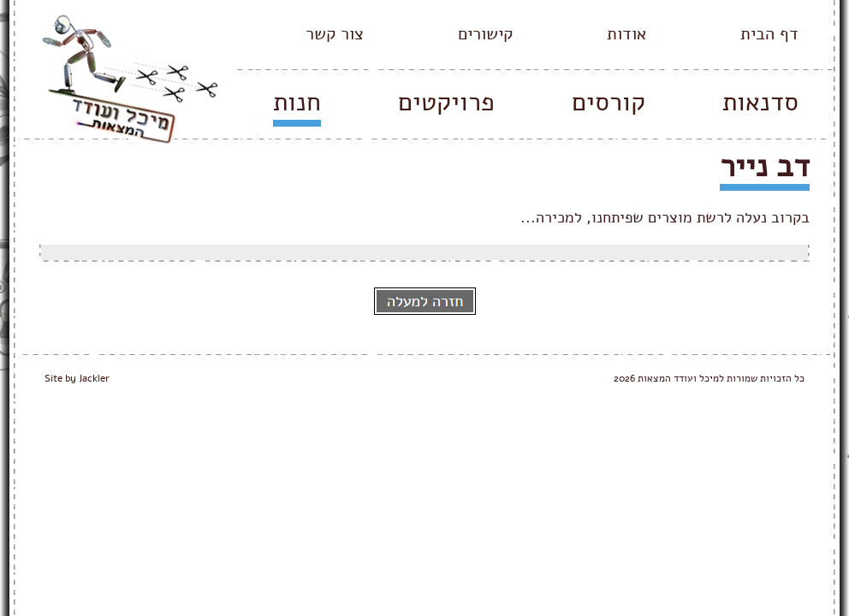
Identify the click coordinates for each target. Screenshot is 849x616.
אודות (626, 34)
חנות (297, 102)
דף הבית (769, 34)
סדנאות (760, 102)
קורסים (609, 102)
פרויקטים (446, 102)
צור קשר (335, 34)
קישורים (485, 34)
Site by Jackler (77, 378)
